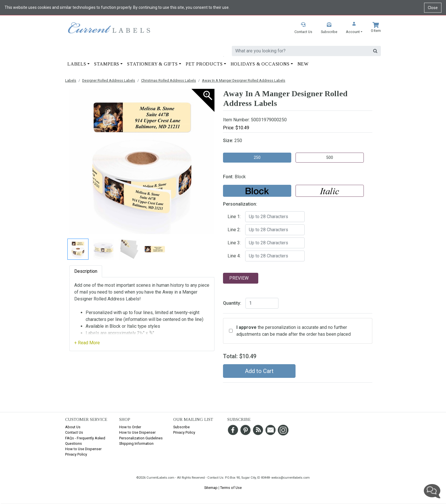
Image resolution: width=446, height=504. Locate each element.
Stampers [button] (107, 64)
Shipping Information (136, 443)
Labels (71, 80)
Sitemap (211, 488)
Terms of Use (231, 488)
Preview (239, 278)
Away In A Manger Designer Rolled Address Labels (244, 80)
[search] (301, 51)
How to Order (130, 427)
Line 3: (234, 243)
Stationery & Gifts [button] (152, 64)
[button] (354, 28)
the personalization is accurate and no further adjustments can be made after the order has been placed (294, 331)
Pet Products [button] (204, 64)
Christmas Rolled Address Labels (169, 80)
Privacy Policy (76, 454)
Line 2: (234, 230)
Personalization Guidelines (141, 438)
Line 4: (234, 256)
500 (330, 158)
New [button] (303, 64)
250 (257, 158)
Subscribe (181, 427)
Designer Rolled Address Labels (109, 80)
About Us (73, 427)
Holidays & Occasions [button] (260, 64)
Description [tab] (86, 271)
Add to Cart (259, 371)
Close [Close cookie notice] (433, 7)
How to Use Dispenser (83, 449)
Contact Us (74, 432)
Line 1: (234, 217)
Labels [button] (77, 64)
